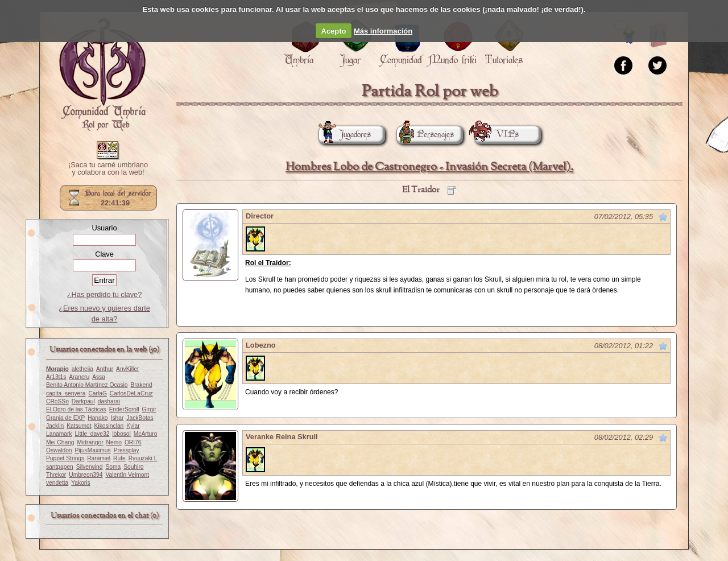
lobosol (121, 434)
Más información (383, 31)
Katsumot (79, 426)
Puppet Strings (65, 458)
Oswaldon (59, 450)
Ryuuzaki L (143, 458)
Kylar (133, 426)
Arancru (79, 377)
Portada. (102, 75)
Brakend (141, 385)
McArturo (146, 434)
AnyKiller (127, 369)
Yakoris (80, 483)
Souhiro (133, 467)
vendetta (57, 483)
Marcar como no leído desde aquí (663, 217)
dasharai (109, 401)
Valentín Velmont (127, 475)
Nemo (114, 442)
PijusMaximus (93, 450)
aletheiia (82, 369)
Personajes (425, 135)
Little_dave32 (92, 434)
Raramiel (99, 458)
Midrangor (90, 442)
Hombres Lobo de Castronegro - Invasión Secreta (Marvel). (429, 167)
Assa (99, 377)
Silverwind (90, 467)
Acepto (334, 31)
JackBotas (140, 418)
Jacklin (55, 426)
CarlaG (97, 393)
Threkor (56, 475)
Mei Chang (60, 442)
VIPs (497, 135)
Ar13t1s (56, 377)
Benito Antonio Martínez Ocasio (87, 385)
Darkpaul (83, 401)
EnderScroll (124, 409)
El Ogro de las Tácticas (76, 409)
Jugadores (345, 135)
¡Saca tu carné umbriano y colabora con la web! (108, 169)
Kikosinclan (109, 426)
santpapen (60, 467)
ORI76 (133, 442)
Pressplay (127, 450)
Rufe (119, 458)
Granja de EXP (65, 418)
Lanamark (59, 434)
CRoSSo (57, 401)
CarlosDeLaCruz (131, 393)
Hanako (98, 418)
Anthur (105, 369)
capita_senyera (66, 393)
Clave (104, 254)
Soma (113, 467)
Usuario (104, 228)
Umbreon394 (86, 475)
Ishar (117, 418)
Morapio (57, 369)
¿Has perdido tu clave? (105, 294)
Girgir (149, 409)
